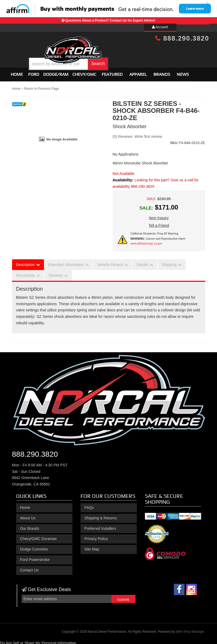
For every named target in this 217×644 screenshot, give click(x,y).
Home (17, 72)
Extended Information (66, 262)
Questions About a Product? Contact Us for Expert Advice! (110, 20)
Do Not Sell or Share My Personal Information (38, 641)
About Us (28, 516)
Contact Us (29, 568)
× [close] (207, 3)
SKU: (174, 140)
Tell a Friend (159, 223)
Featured (112, 72)
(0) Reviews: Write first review (137, 134)
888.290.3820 (182, 38)
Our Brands (30, 526)
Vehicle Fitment (110, 262)
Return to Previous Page (41, 86)
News (183, 72)
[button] (117, 60)
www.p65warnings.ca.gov (146, 241)
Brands (162, 72)
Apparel (138, 72)
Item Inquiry (159, 215)
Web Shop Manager (190, 629)
